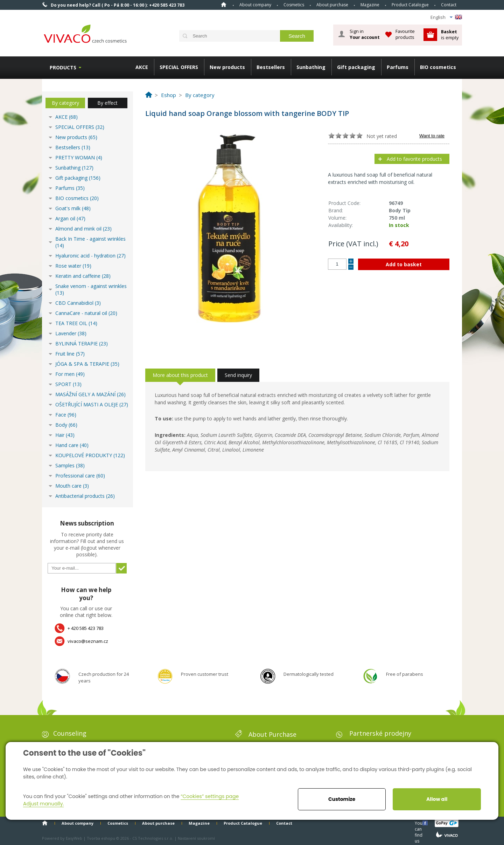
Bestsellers (271, 67)
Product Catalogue (410, 5)
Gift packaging (356, 67)
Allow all (437, 799)
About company (255, 5)
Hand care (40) (72, 445)
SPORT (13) (68, 384)
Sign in (365, 34)
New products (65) (76, 137)
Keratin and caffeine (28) (83, 276)
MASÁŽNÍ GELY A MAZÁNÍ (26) (90, 394)
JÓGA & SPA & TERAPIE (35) (87, 364)
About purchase (332, 5)
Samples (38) (70, 465)
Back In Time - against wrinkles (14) (90, 242)
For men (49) (70, 374)
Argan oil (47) (70, 218)
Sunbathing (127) (74, 168)
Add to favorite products (414, 159)
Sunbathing (311, 67)
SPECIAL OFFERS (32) (80, 127)
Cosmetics (294, 5)
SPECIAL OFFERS (179, 67)
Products (63, 67)
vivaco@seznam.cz (88, 641)
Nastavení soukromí (196, 838)
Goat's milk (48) (73, 208)
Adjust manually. (43, 804)
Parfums (398, 67)
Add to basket (404, 264)
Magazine (370, 5)
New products (227, 67)
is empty (450, 35)
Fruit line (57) (70, 354)
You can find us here (419, 823)
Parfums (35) (70, 188)
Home (224, 5)
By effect (107, 103)
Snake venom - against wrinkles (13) (91, 289)
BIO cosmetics (438, 67)
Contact (449, 5)
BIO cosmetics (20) (77, 198)
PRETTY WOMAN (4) (79, 157)
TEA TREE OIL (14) (76, 323)
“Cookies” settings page (210, 796)
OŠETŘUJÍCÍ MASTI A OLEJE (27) (92, 404)
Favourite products (405, 34)
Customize (342, 799)
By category (65, 103)
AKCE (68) (66, 117)
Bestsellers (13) (73, 147)
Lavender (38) (71, 333)
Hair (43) (65, 435)
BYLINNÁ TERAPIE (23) (82, 344)
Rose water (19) (73, 266)
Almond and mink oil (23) (83, 229)
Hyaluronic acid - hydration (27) (90, 256)
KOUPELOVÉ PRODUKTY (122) (90, 455)
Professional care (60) (80, 476)
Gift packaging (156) (78, 178)
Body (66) (66, 425)
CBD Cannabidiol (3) (78, 303)
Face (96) (66, 415)
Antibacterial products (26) (85, 496)
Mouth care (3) (72, 486)
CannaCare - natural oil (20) (86, 313)
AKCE (142, 67)
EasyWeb (74, 838)
